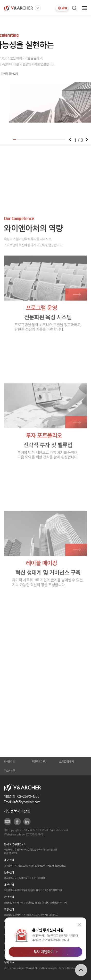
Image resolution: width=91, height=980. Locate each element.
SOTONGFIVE (34, 834)
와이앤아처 (10, 762)
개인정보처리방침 (17, 811)
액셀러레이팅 (38, 762)
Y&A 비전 (10, 771)
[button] (78, 139)
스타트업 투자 (66, 762)
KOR (62, 8)
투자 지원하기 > (45, 952)
